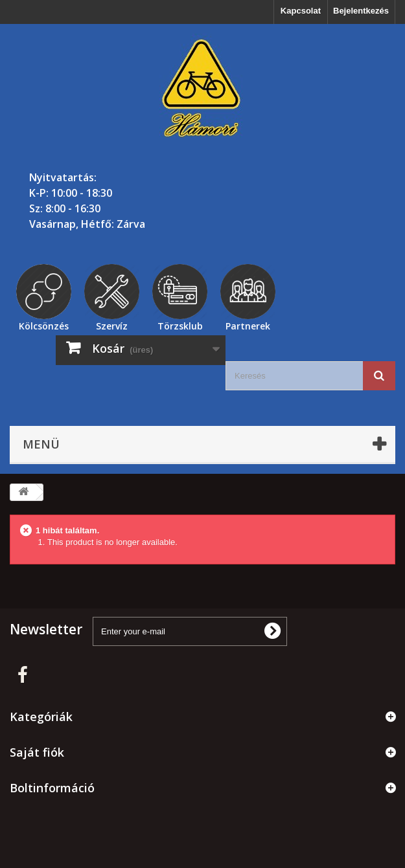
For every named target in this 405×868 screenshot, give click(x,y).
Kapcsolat (301, 11)
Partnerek (248, 324)
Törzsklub (180, 324)
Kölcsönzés (44, 324)
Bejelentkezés (361, 11)
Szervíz (112, 324)
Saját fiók (37, 752)
